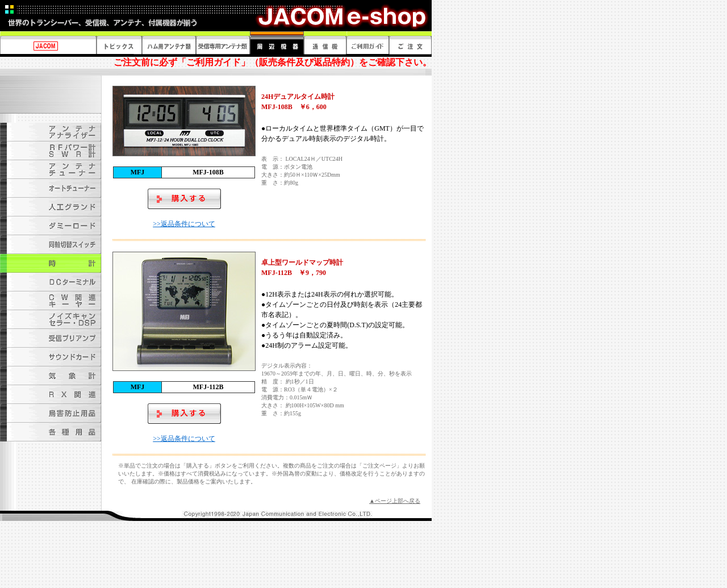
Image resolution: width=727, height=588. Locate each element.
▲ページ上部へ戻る (395, 501)
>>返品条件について (184, 224)
